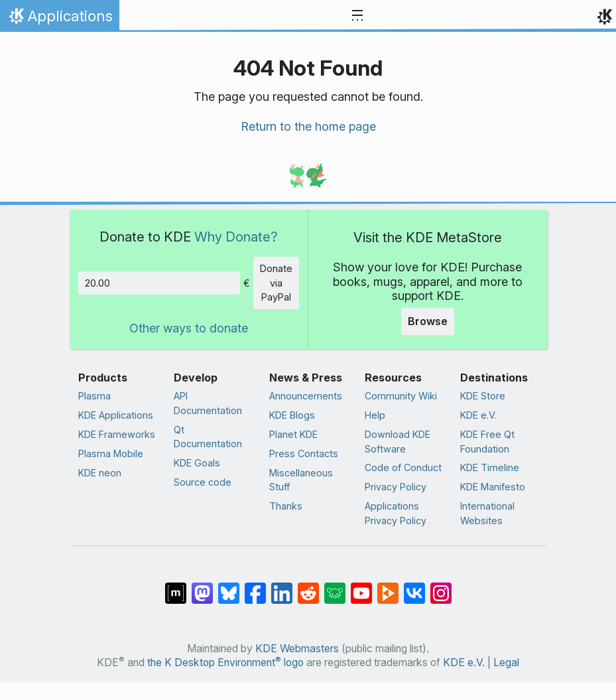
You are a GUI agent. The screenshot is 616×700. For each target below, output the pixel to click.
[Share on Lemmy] (335, 587)
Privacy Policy (396, 487)
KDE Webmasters (297, 649)
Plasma (94, 396)
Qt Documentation (208, 437)
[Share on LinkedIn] (282, 587)
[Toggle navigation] (357, 16)
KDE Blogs (292, 415)
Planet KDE (293, 434)
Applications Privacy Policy (396, 513)
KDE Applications (116, 415)
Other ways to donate (189, 328)
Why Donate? (236, 237)
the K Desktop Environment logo (225, 663)
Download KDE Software (398, 442)
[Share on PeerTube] (388, 587)
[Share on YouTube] (361, 587)
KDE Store (483, 396)
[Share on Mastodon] (202, 587)
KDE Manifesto (493, 487)
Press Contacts (304, 454)
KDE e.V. (478, 415)
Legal (506, 663)
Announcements (306, 396)
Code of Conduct (403, 467)
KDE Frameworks (117, 434)
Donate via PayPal (276, 283)
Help (375, 415)
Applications (59, 19)
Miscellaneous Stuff (301, 480)
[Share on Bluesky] (229, 587)
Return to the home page (308, 126)
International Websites (487, 513)
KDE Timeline (490, 467)
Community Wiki (401, 396)
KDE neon (100, 473)
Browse (428, 321)
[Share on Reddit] (308, 587)
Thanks (286, 506)
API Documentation (208, 403)
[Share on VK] (414, 587)
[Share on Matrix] (176, 587)
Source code (203, 482)
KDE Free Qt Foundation (487, 442)
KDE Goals (197, 463)
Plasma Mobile (111, 454)
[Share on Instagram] (441, 587)
